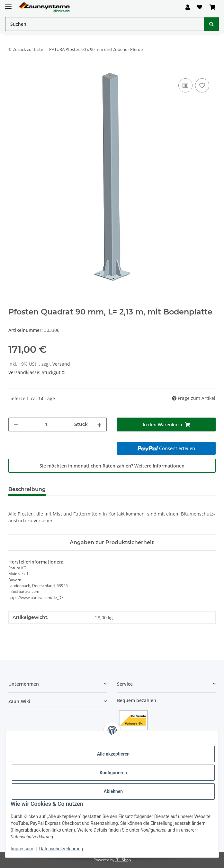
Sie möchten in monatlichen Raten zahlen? (112, 466)
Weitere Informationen (159, 466)
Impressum (22, 849)
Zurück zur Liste (28, 49)
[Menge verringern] (16, 424)
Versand (61, 364)
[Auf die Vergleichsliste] (185, 85)
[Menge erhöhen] (99, 424)
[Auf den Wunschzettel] (202, 85)
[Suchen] (211, 24)
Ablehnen (113, 791)
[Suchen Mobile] (105, 24)
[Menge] (46, 424)
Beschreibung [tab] (27, 489)
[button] (188, 7)
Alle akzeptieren (113, 754)
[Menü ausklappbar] (8, 4)
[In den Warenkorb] (13, 70)
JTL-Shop (123, 860)
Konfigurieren (113, 773)
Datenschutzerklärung (61, 849)
